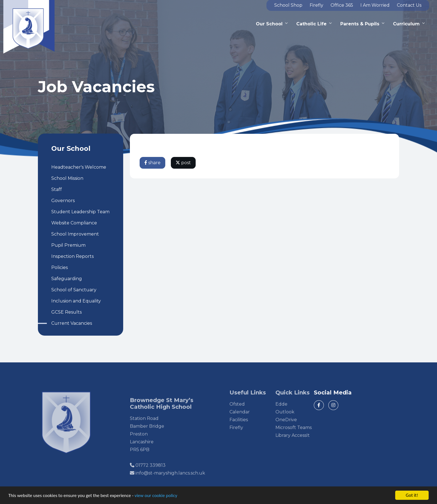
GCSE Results (66, 312)
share (153, 163)
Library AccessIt (301, 435)
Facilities (247, 420)
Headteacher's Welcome (78, 167)
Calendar (248, 412)
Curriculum (406, 24)
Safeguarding (66, 279)
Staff (56, 189)
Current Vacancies (71, 323)
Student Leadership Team (80, 212)
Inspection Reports (72, 256)
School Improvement (75, 234)
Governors (63, 201)
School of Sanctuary (74, 290)
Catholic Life (311, 24)
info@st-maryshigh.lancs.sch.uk (170, 482)
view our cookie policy (156, 496)
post (184, 163)
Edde (290, 404)
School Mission (67, 178)
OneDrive (295, 420)
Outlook (294, 412)
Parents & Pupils (360, 24)
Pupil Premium (68, 245)
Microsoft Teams (302, 427)
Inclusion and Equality (76, 301)
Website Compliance (74, 223)
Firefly (245, 427)
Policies (59, 267)
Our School (269, 24)
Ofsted (246, 404)
